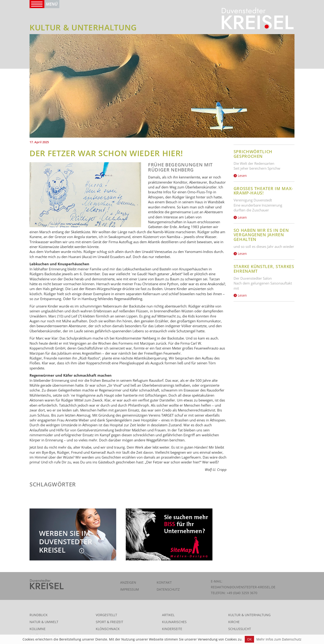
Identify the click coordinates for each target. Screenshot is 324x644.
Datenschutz (168, 589)
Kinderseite (172, 629)
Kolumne (38, 629)
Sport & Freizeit (109, 622)
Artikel (168, 615)
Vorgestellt (106, 615)
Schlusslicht (240, 629)
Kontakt (164, 582)
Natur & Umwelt (44, 622)
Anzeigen (128, 582)
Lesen (240, 176)
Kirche (234, 622)
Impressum (130, 589)
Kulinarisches (174, 622)
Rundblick (39, 615)
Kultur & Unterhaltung (249, 615)
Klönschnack (108, 629)
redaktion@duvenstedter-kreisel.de (243, 587)
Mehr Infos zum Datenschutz (279, 639)
